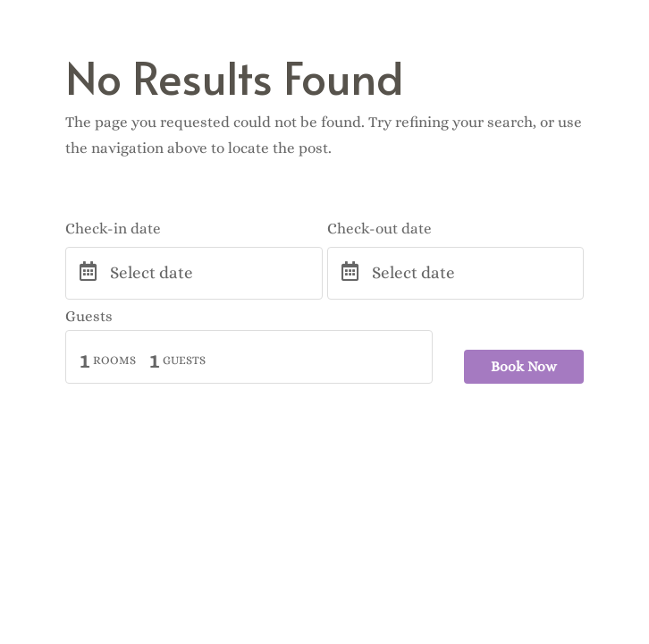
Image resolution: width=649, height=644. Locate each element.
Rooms (114, 360)
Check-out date (379, 229)
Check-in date (113, 229)
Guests (89, 316)
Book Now (524, 366)
